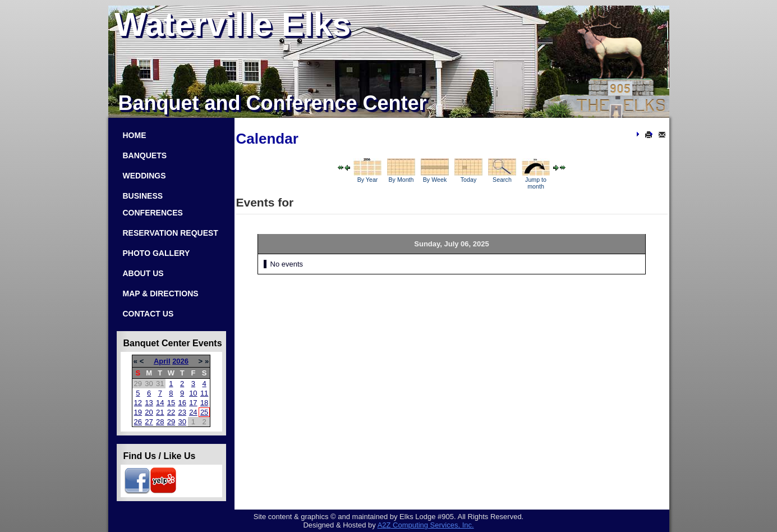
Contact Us (148, 314)
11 (204, 393)
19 (138, 412)
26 (138, 422)
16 (182, 403)
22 (171, 412)
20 (149, 412)
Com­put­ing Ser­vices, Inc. (426, 525)
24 (193, 412)
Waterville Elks (233, 24)
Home (135, 135)
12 (138, 403)
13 (149, 403)
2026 (180, 361)
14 (160, 403)
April (162, 361)
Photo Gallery (157, 253)
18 (204, 403)
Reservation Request (171, 233)
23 (182, 412)
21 (160, 412)
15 (171, 403)
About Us (143, 273)
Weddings (144, 176)
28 (160, 422)
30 (182, 422)
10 (193, 393)
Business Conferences (153, 204)
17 (193, 403)
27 (149, 422)
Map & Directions (161, 293)
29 (171, 422)
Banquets (145, 155)
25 (204, 412)
